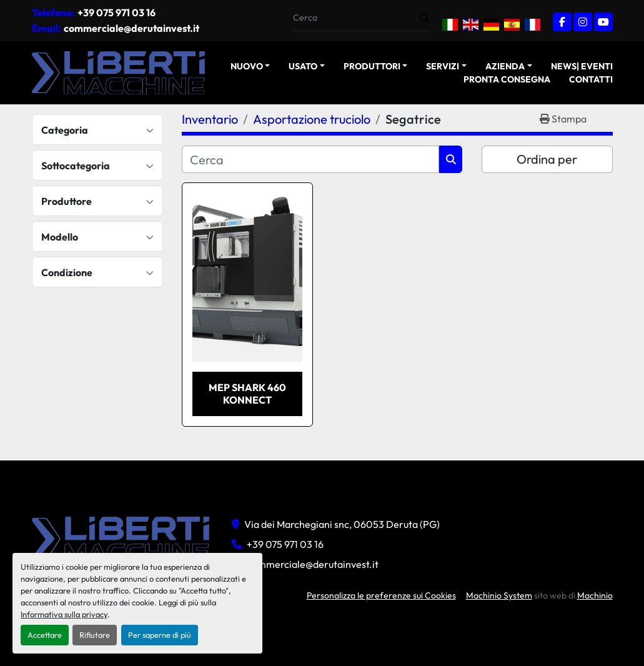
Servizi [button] (443, 66)
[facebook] (562, 22)
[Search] (356, 18)
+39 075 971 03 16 (116, 12)
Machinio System (499, 595)
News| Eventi (582, 66)
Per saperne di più (160, 635)
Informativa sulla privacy (64, 614)
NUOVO (247, 66)
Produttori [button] (372, 66)
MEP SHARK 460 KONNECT (247, 393)
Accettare (45, 635)
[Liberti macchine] (122, 537)
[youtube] (603, 22)
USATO (303, 66)
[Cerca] (311, 159)
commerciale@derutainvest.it (131, 28)
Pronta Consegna (507, 79)
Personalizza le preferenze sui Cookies (381, 595)
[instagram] (583, 22)
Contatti (591, 79)
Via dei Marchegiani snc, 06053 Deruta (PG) (342, 524)
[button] (250, 67)
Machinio (595, 595)
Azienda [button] (505, 66)
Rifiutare (95, 635)
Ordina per (547, 159)
